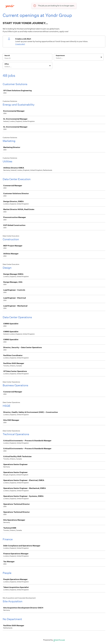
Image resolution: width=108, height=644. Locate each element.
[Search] (27, 58)
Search (7, 56)
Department (60, 56)
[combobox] (56, 58)
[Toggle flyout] (101, 57)
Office (7, 64)
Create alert (20, 44)
